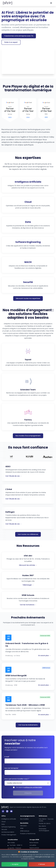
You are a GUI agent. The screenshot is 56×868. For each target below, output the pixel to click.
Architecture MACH (8, 832)
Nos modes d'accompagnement (28, 436)
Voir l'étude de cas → (13, 476)
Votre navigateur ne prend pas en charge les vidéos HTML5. (28, 61)
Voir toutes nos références (28, 534)
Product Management (9, 835)
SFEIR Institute (25, 831)
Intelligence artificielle (9, 819)
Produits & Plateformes (28, 834)
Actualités (33, 845)
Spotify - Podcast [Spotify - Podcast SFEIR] (14, 848)
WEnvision (23, 826)
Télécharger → (28, 585)
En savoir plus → (44, 656)
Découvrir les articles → (28, 565)
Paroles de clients (45, 823)
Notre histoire (34, 843)
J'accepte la (29, 787)
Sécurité (4, 829)
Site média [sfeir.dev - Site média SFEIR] (11, 843)
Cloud (3, 822)
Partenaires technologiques (44, 830)
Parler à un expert (11, 42)
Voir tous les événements (28, 725)
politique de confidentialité (33, 787)
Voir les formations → (28, 605)
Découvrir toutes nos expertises (28, 298)
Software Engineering (8, 827)
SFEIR (22, 828)
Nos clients (42, 826)
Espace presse (34, 848)
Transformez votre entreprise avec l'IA (19, 36)
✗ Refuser (42, 864)
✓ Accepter (14, 864)
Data (3, 824)
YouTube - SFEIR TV (15, 845)
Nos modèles (24, 819)
